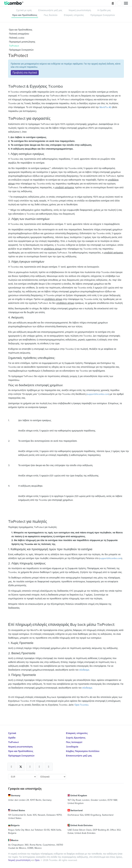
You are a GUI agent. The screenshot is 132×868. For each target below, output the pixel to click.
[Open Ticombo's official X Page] (21, 767)
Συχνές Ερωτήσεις (76, 738)
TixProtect (14, 46)
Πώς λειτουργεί (74, 742)
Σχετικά (12, 733)
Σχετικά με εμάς (24, 10)
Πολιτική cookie (17, 38)
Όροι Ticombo (82, 705)
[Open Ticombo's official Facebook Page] (11, 767)
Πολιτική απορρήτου (19, 34)
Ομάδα (12, 738)
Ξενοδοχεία (72, 747)
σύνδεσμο (84, 670)
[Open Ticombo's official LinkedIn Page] (49, 767)
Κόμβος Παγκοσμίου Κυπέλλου (83, 751)
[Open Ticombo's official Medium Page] (39, 767)
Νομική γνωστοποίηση (80, 10)
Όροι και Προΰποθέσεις (25, 15)
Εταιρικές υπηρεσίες (74, 15)
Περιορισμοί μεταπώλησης (22, 42)
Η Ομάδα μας (104, 10)
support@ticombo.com (98, 394)
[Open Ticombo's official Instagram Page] (30, 767)
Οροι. (38, 860)
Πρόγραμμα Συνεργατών (103, 15)
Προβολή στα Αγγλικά (25, 73)
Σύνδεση (119, 3)
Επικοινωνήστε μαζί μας (50, 10)
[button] (14, 3)
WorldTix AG (105, 107)
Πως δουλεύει (51, 15)
